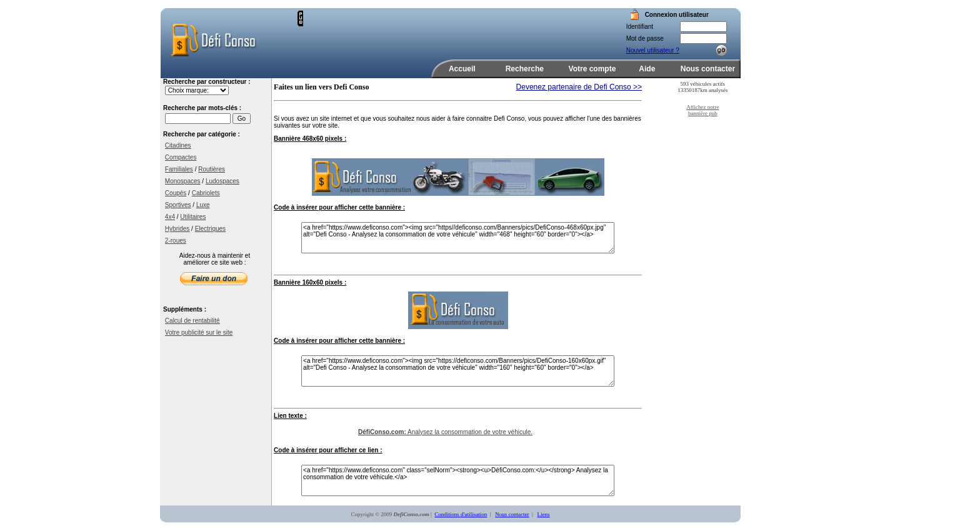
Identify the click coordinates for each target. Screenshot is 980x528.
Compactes (181, 157)
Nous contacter (708, 69)
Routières (212, 169)
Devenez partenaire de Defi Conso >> (579, 87)
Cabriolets (206, 193)
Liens (544, 514)
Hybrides (177, 229)
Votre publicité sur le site (199, 333)
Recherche (525, 69)
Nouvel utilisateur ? (653, 50)
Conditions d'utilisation (461, 514)
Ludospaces (222, 181)
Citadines (178, 145)
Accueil (462, 69)
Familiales (179, 169)
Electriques (210, 229)
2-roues (176, 241)
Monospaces (183, 181)
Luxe (203, 205)
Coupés (176, 193)
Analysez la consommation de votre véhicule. (445, 432)
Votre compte (592, 69)
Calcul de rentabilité (192, 321)
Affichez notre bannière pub (702, 110)
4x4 (170, 217)
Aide (647, 69)
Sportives (178, 205)
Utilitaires (193, 217)
